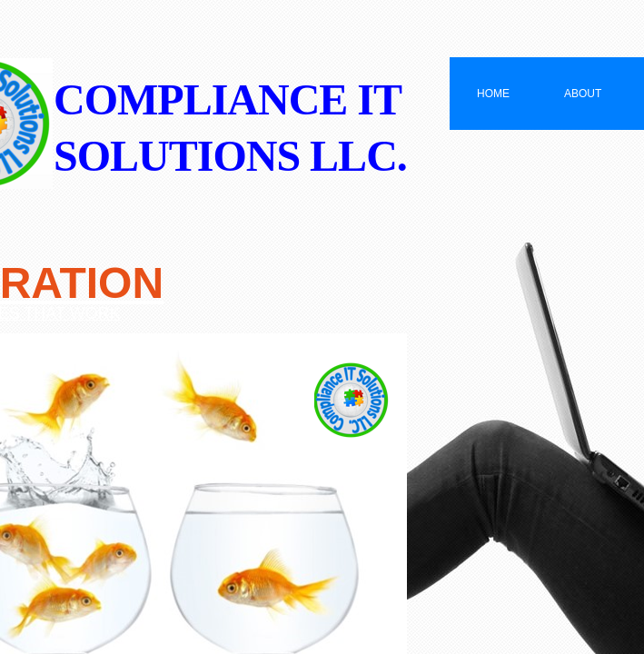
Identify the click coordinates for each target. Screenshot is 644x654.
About (583, 94)
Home (493, 94)
